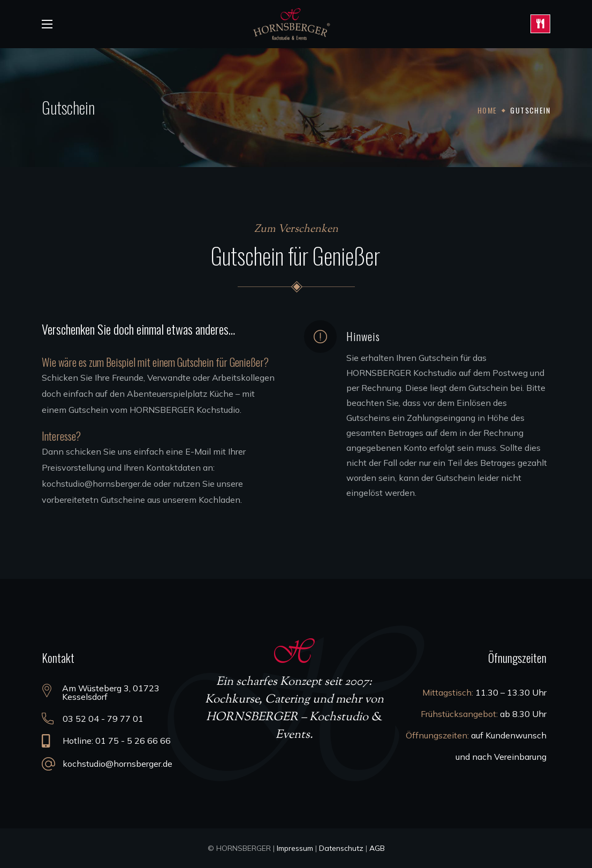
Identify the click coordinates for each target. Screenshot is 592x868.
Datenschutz (341, 848)
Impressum (295, 848)
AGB (377, 848)
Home (487, 110)
